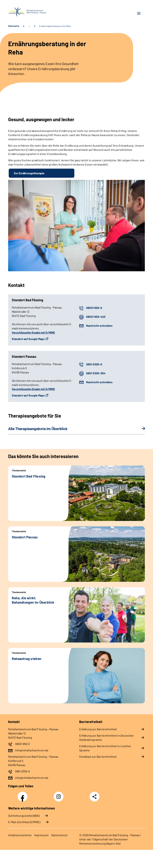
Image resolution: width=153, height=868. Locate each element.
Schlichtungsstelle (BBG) (24, 816)
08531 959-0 (94, 308)
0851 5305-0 (94, 364)
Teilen (94, 797)
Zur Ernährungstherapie (29, 173)
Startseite (14, 26)
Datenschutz (59, 835)
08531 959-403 (96, 317)
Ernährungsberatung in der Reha (55, 26)
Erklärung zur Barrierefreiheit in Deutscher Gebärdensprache (107, 738)
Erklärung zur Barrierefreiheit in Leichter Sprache (105, 748)
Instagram (59, 795)
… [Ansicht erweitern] (29, 26)
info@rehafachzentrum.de (32, 750)
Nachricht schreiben (99, 326)
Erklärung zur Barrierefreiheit (98, 729)
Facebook (23, 795)
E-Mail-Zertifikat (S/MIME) (24, 822)
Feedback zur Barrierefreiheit (98, 757)
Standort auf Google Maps (28, 339)
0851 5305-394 (96, 373)
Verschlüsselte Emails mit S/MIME (33, 332)
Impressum (41, 835)
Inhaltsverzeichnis (20, 835)
